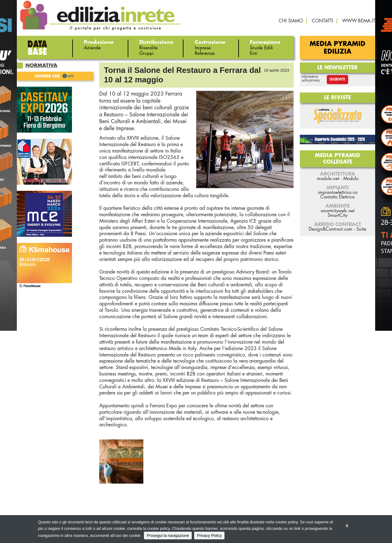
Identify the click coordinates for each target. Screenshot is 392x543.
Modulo (351, 179)
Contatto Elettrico (337, 197)
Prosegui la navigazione (168, 535)
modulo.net (328, 179)
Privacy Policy (209, 535)
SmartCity (337, 215)
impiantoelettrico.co (338, 192)
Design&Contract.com (331, 229)
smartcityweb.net (338, 211)
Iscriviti (337, 79)
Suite (361, 229)
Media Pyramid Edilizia (337, 48)
